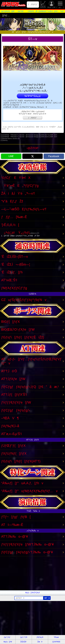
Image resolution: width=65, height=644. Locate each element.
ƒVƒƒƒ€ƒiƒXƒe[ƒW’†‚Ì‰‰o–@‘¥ (27, 544)
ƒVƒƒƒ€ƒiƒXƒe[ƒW (16, 402)
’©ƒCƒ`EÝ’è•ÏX (16, 178)
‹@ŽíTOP (32, 148)
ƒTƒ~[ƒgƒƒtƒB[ (16, 517)
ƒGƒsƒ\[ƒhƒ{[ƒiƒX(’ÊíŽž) (23, 337)
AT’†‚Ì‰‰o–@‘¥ (15, 537)
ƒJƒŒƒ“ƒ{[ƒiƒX (13, 446)
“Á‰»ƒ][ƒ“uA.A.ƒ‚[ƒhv (22, 483)
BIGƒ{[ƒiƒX (11, 322)
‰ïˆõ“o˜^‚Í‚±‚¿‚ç (32, 96)
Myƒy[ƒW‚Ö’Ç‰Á (32, 593)
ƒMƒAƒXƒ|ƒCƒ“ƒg (14, 288)
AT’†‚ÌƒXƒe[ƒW (13, 379)
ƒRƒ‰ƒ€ (40, 637)
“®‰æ (56, 637)
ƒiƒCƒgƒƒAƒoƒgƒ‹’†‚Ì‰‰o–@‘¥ (27, 552)
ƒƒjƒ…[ (60, 4)
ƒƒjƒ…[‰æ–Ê (14, 217)
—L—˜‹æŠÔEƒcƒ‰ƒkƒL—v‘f (24, 209)
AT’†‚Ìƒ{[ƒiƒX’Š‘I (14, 395)
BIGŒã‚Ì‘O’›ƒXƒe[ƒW (18, 330)
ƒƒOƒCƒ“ (33, 4)
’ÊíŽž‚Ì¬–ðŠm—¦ (16, 264)
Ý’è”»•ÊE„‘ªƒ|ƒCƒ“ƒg (20, 186)
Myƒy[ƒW (51, 4)
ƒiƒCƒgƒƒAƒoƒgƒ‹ (16, 410)
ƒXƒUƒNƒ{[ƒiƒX (14, 454)
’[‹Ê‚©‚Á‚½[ (10, 225)
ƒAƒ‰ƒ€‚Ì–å (10, 426)
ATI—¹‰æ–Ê (12, 525)
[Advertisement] (32, 573)
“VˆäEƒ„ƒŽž (12, 201)
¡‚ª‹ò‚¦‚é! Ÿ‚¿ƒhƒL (32, 234)
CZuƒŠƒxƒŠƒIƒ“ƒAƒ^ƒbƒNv (24, 300)
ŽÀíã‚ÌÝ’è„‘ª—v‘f (18, 194)
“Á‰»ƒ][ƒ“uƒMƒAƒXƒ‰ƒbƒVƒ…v (29, 491)
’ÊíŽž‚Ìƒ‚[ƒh (12, 272)
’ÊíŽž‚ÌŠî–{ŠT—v (15, 257)
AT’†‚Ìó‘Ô (9, 371)
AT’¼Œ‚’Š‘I (9, 280)
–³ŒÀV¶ (10, 418)
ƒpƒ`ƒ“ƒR (24, 637)
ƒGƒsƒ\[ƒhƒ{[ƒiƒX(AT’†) (21, 461)
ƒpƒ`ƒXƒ (8, 637)
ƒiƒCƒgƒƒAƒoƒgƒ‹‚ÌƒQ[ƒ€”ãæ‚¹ (30, 387)
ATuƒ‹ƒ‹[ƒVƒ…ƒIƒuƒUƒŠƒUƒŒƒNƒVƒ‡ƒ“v (31, 361)
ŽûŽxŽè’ (43, 4)
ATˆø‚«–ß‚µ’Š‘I (11, 434)
